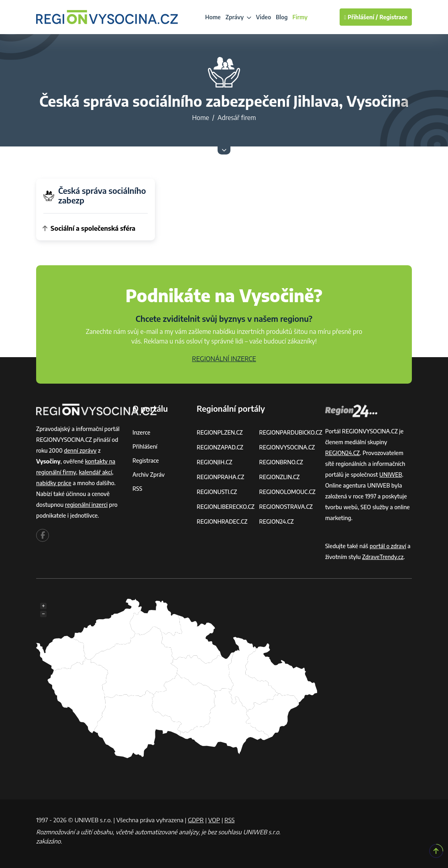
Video (264, 17)
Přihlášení (145, 446)
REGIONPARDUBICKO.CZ (291, 432)
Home (213, 17)
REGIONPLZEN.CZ (220, 432)
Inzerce (141, 432)
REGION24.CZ (276, 521)
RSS (137, 489)
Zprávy (238, 17)
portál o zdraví (388, 546)
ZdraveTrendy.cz (383, 557)
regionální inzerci (86, 505)
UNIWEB (391, 475)
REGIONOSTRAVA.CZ (286, 507)
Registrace (393, 17)
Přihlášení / (361, 17)
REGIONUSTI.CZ (217, 492)
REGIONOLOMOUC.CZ (287, 492)
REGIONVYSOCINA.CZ (287, 447)
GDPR (196, 820)
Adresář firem (237, 118)
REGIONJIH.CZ (215, 462)
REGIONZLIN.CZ (279, 477)
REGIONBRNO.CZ (281, 462)
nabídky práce (54, 483)
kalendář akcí (95, 472)
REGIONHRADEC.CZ (222, 521)
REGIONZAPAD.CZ (220, 447)
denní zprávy (80, 450)
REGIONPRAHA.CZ (220, 477)
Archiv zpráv (149, 475)
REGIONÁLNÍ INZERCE (224, 359)
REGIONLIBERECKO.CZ (226, 507)
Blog (282, 17)
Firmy (300, 17)
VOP (214, 820)
